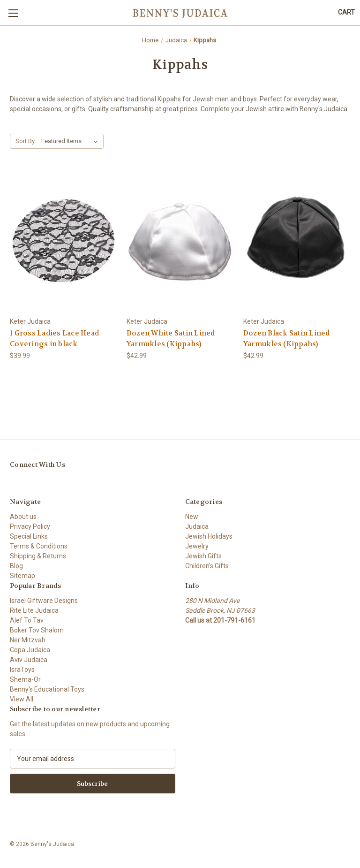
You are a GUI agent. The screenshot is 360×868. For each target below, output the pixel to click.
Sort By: (26, 141)
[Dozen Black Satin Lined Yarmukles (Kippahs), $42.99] (297, 242)
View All (22, 699)
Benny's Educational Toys (47, 689)
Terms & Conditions (39, 546)
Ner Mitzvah (28, 640)
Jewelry (197, 546)
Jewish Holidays (209, 536)
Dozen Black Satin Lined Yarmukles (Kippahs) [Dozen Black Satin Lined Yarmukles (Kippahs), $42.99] (287, 339)
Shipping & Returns (38, 556)
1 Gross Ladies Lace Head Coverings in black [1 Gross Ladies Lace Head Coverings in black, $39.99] (54, 339)
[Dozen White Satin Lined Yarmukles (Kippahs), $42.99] (180, 242)
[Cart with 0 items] (346, 12)
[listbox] (71, 141)
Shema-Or (25, 679)
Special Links (29, 536)
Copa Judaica (30, 650)
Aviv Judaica (29, 660)
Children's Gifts (207, 566)
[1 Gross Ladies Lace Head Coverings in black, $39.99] (63, 242)
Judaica (197, 526)
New (192, 517)
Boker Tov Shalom (37, 630)
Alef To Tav (27, 620)
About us (23, 517)
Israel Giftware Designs (44, 601)
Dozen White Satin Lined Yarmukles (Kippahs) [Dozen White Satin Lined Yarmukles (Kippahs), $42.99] (171, 339)
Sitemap (22, 576)
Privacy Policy (30, 526)
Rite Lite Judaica (34, 610)
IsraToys (22, 670)
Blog (16, 566)
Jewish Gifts (203, 556)
